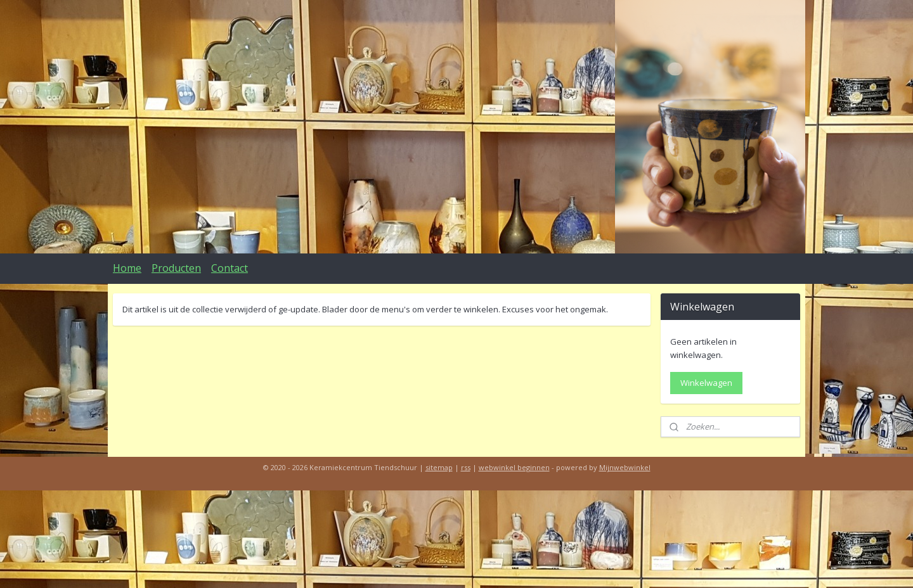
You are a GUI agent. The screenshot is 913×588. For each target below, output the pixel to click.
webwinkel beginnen (514, 467)
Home (127, 268)
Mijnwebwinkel (625, 467)
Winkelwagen (706, 383)
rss (466, 467)
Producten (176, 268)
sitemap (439, 467)
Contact (230, 268)
